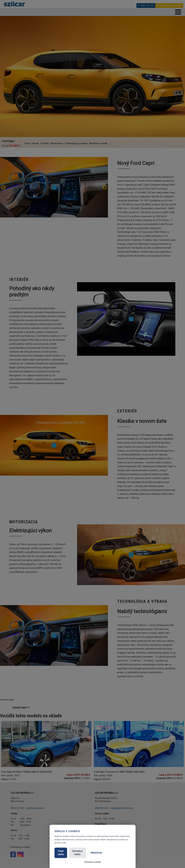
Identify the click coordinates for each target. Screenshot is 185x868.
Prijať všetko (66, 854)
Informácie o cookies (93, 862)
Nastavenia (119, 854)
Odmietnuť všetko (92, 854)
